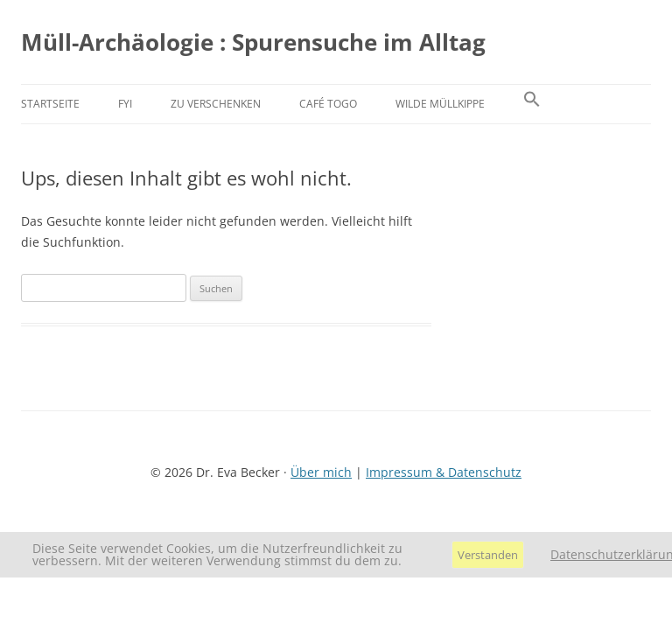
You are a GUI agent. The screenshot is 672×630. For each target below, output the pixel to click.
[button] (532, 104)
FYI (125, 104)
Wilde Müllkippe (440, 104)
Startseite (50, 104)
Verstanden (488, 555)
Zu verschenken (216, 104)
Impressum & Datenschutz (444, 472)
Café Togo (328, 104)
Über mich (321, 472)
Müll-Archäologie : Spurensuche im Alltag (253, 42)
